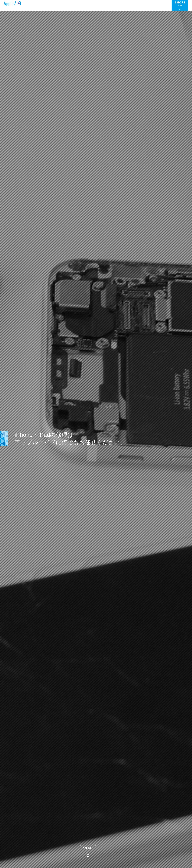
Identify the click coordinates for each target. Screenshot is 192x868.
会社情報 (108, 5)
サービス (90, 5)
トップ (57, 5)
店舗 (181, 5)
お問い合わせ (159, 5)
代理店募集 (131, 5)
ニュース (72, 5)
